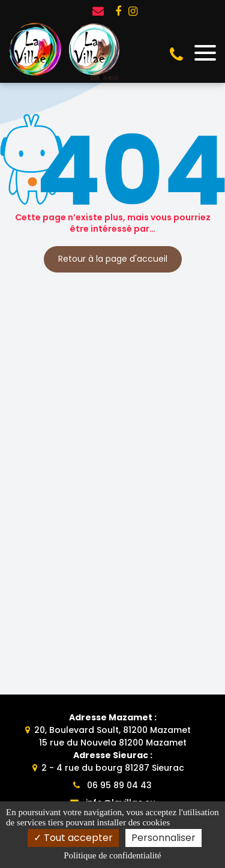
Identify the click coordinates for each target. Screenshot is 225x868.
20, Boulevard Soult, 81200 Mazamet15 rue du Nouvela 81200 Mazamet (112, 730)
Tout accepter (73, 838)
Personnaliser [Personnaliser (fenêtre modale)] (163, 838)
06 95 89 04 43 (112, 785)
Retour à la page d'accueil (113, 259)
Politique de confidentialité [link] (112, 855)
